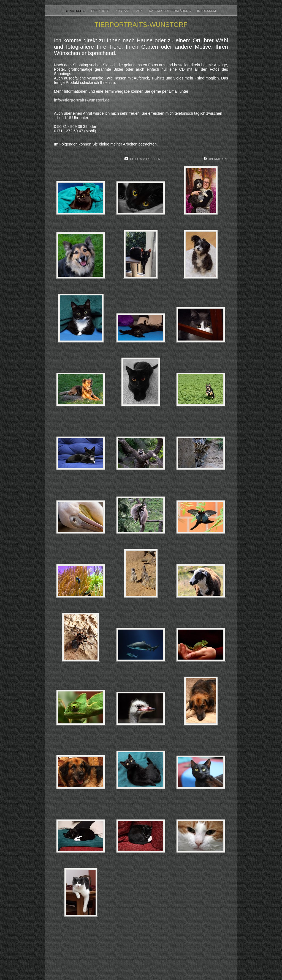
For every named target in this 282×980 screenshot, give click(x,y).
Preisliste (101, 11)
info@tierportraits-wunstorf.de (82, 100)
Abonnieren (218, 159)
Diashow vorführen (145, 159)
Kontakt (123, 11)
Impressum (207, 11)
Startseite (76, 11)
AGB (140, 11)
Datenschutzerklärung (170, 11)
